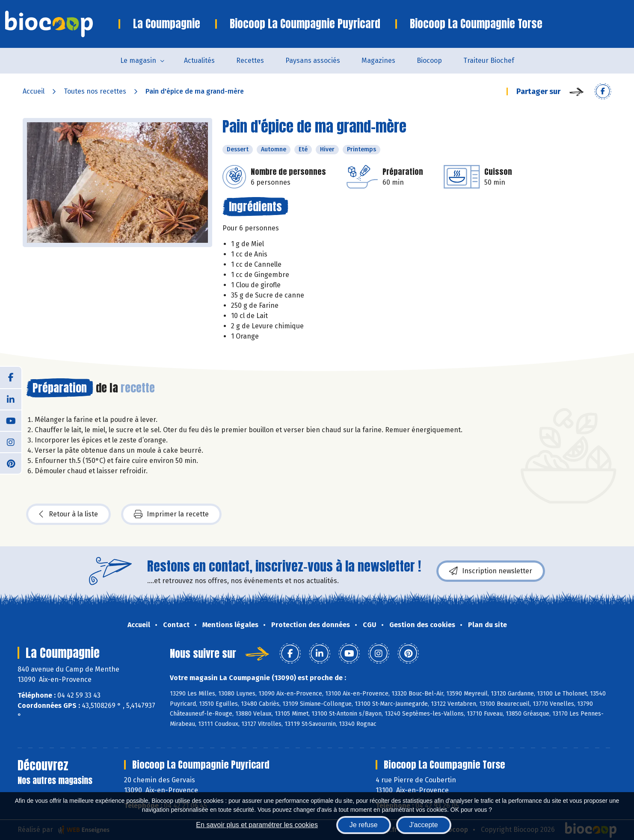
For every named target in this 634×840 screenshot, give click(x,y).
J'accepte (424, 825)
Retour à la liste (68, 514)
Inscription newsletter (491, 571)
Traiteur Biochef (489, 60)
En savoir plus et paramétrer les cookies (257, 825)
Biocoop (429, 60)
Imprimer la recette (171, 514)
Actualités (199, 60)
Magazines (378, 60)
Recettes (250, 60)
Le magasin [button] (138, 60)
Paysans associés (313, 60)
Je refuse (364, 825)
